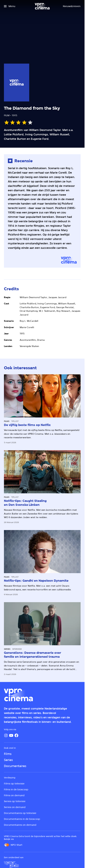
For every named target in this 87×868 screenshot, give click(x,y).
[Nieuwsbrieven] (72, 6)
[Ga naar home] (42, 6)
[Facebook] (16, 735)
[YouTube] (11, 735)
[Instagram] (6, 735)
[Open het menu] (10, 6)
